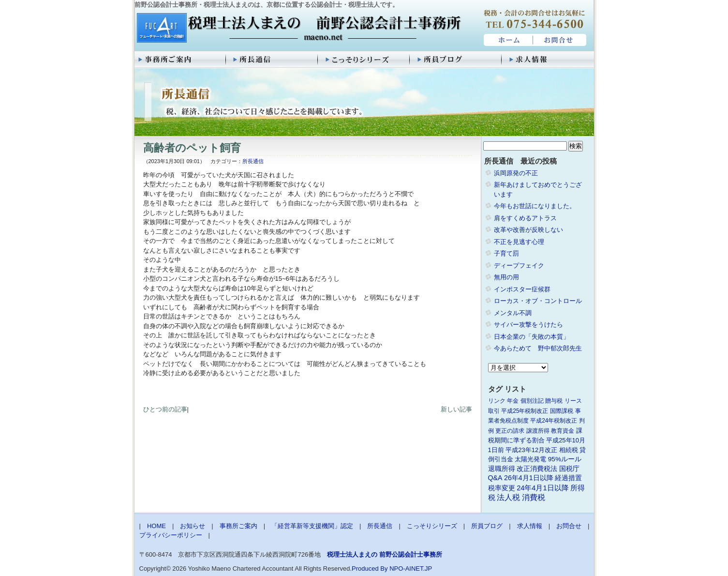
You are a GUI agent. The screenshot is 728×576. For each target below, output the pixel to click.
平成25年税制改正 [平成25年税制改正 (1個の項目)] (525, 411)
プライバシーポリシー (171, 535)
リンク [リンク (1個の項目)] (497, 401)
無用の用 (506, 277)
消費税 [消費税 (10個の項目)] (534, 497)
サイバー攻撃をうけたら (528, 325)
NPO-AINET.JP (411, 568)
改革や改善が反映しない (528, 230)
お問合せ (560, 40)
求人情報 (548, 60)
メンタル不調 (513, 313)
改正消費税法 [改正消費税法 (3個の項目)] (537, 469)
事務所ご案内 (180, 60)
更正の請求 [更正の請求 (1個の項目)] (510, 431)
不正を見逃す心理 (519, 242)
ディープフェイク (519, 265)
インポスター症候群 (522, 289)
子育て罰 (506, 253)
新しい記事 (456, 409)
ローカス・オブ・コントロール (538, 301)
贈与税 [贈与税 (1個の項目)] (554, 401)
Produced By (370, 568)
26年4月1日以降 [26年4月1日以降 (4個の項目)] (529, 478)
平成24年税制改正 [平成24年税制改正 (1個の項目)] (554, 421)
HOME (507, 40)
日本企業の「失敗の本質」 (532, 337)
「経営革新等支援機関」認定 (312, 526)
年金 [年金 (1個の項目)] (513, 401)
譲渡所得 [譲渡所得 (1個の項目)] (538, 431)
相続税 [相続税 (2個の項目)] (569, 450)
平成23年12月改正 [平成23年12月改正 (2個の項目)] (531, 450)
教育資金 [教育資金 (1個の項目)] (563, 431)
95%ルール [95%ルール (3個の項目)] (565, 459)
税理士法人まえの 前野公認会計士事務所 (298, 29)
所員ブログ (456, 60)
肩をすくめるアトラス (525, 218)
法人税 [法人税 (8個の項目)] (508, 497)
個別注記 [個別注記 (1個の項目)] (532, 401)
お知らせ (193, 526)
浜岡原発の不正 (516, 173)
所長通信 (272, 60)
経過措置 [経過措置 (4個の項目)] (568, 478)
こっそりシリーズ (364, 60)
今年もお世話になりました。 (535, 206)
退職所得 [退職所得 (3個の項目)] (502, 469)
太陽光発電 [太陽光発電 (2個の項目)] (530, 459)
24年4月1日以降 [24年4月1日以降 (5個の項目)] (542, 488)
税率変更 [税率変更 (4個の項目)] (502, 488)
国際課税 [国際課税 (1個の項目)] (562, 411)
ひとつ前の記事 (165, 409)
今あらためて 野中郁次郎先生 (538, 348)
